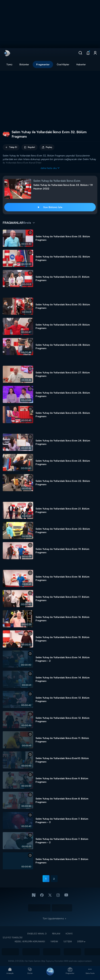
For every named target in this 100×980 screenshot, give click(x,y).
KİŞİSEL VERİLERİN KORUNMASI (30, 941)
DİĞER (80, 941)
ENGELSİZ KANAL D (37, 934)
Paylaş (47, 147)
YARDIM (54, 941)
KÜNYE (69, 934)
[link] (7, 53)
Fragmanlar (43, 64)
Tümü (9, 64)
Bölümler (24, 64)
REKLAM (56, 934)
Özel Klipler (63, 64)
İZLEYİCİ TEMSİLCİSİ (13, 938)
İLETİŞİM (68, 941)
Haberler (81, 64)
